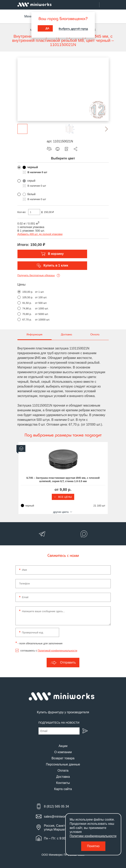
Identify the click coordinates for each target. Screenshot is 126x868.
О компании (63, 752)
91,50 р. (27, 303)
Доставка (63, 777)
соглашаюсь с (49, 651)
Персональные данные (63, 764)
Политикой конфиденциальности (57, 651)
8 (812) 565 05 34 (56, 806)
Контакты (63, 783)
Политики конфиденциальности (93, 836)
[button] (104, 129)
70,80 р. (27, 314)
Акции (63, 746)
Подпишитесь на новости (59, 723)
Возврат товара (63, 758)
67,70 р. (27, 320)
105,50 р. (28, 297)
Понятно (93, 846)
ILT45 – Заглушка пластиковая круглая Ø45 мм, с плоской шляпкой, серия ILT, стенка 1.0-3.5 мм (63, 480)
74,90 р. (27, 308)
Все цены (63, 497)
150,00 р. (28, 292)
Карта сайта (63, 789)
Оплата (63, 771)
